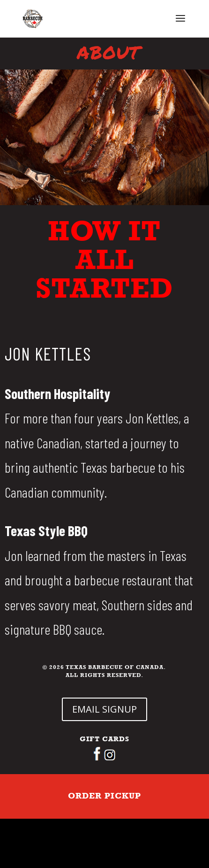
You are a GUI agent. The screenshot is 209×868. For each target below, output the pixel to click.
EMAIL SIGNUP (104, 709)
